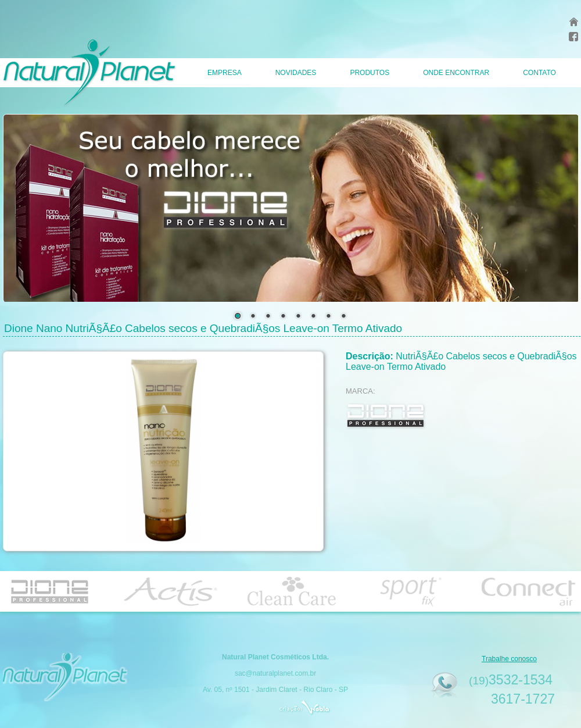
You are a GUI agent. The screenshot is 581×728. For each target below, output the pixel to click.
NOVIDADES (296, 73)
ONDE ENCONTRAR (456, 73)
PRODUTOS (370, 73)
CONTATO (539, 73)
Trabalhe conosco (509, 659)
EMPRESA (225, 73)
